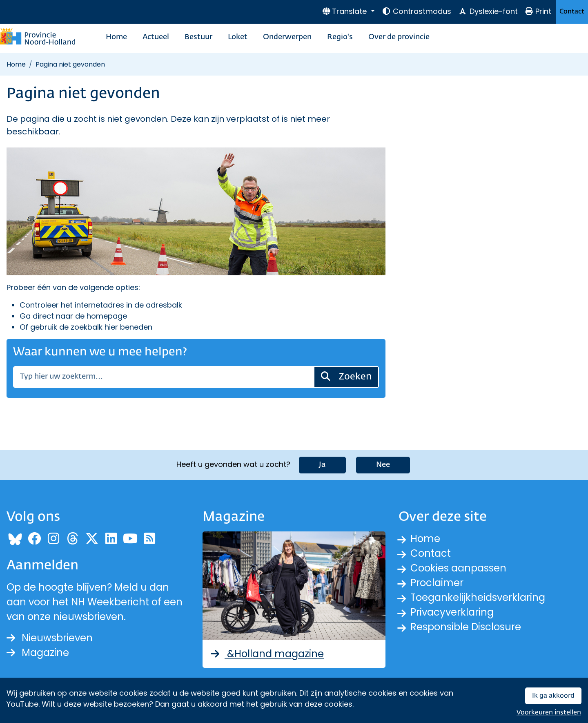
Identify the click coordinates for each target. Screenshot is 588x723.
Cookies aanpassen (458, 568)
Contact (572, 12)
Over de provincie (399, 37)
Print (538, 11)
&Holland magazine (266, 654)
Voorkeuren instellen (549, 713)
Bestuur (198, 37)
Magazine (38, 653)
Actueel (156, 37)
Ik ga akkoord (553, 696)
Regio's (340, 37)
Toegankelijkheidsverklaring (478, 597)
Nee (383, 465)
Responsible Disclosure (466, 627)
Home (116, 37)
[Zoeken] (164, 377)
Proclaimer (437, 583)
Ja (322, 465)
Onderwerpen (287, 37)
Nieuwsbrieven (50, 638)
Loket (238, 37)
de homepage (101, 316)
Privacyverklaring (452, 612)
